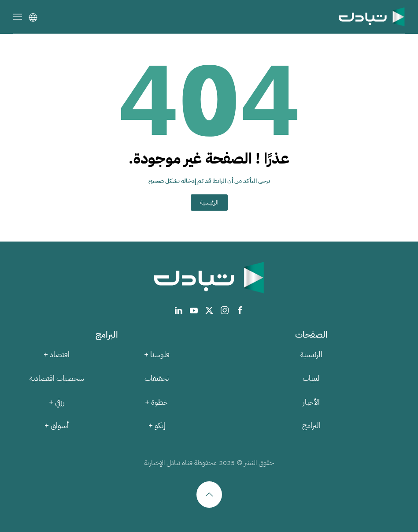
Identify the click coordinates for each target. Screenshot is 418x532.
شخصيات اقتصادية (57, 378)
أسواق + (57, 426)
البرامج (311, 426)
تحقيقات (157, 378)
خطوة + (157, 402)
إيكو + (157, 426)
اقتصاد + (57, 355)
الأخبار (311, 402)
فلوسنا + (157, 355)
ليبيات (311, 378)
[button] (18, 17)
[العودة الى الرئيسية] (372, 17)
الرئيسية (209, 203)
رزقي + (57, 402)
